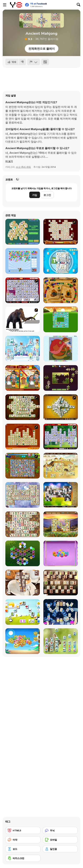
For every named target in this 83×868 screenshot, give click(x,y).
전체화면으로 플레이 (42, 49)
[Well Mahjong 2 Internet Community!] (23, 232)
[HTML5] (23, 830)
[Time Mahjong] (61, 261)
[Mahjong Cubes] (61, 553)
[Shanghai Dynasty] (23, 407)
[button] (9, 161)
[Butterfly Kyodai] (23, 466)
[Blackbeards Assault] (61, 290)
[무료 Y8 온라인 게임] (16, 5)
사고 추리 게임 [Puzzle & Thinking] (23, 167)
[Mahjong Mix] (23, 495)
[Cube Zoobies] (23, 641)
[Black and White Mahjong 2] (61, 495)
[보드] (23, 849)
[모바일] (60, 840)
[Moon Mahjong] (61, 612)
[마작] (23, 840)
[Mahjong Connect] (23, 436)
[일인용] (60, 849)
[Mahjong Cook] (61, 436)
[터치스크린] (23, 858)
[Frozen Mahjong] (23, 349)
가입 (35, 195)
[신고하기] (34, 62)
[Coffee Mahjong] (23, 583)
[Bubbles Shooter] (23, 261)
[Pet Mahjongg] (61, 641)
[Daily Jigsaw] (61, 378)
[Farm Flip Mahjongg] (61, 319)
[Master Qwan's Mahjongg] (23, 524)
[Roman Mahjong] (61, 583)
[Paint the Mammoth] (23, 319)
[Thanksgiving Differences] (23, 378)
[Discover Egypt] (61, 466)
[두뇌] (60, 830)
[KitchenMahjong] (23, 290)
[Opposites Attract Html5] (23, 612)
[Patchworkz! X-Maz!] (61, 349)
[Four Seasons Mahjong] (61, 524)
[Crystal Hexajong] (23, 553)
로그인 (47, 195)
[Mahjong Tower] (61, 407)
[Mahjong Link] (61, 232)
